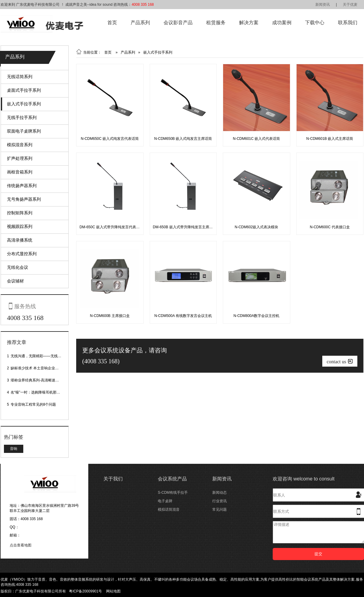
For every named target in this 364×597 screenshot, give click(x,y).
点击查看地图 (21, 545)
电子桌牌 (165, 501)
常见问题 (219, 510)
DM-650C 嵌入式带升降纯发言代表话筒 (111, 227)
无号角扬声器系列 (24, 199)
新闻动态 (219, 493)
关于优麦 (350, 5)
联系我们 (348, 23)
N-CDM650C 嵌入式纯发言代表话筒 (110, 139)
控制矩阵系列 (20, 213)
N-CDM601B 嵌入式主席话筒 (330, 139)
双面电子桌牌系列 (24, 131)
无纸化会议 (18, 267)
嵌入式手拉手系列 (24, 104)
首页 (112, 23)
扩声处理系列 (20, 158)
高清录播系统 (20, 240)
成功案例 (282, 23)
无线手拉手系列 (22, 117)
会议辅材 (15, 281)
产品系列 (140, 23)
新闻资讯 (323, 5)
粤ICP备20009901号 (85, 591)
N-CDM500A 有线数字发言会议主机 (183, 316)
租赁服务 (216, 23)
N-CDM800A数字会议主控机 (256, 316)
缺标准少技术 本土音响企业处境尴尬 (40, 368)
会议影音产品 (178, 23)
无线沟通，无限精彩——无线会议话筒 (41, 356)
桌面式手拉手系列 (24, 90)
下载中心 (315, 23)
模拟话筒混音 (169, 510)
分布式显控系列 (22, 254)
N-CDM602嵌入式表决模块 (256, 227)
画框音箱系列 (20, 172)
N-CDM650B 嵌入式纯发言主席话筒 (183, 139)
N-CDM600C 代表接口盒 (330, 227)
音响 (14, 449)
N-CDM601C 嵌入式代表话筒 (256, 139)
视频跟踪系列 (20, 226)
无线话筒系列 (20, 77)
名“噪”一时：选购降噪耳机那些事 (37, 392)
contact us (340, 361)
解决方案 (249, 23)
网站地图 (113, 591)
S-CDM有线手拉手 (173, 493)
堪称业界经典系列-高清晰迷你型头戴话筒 (44, 380)
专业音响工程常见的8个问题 (33, 404)
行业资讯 (219, 501)
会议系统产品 (172, 479)
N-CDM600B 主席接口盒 (110, 316)
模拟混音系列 (20, 145)
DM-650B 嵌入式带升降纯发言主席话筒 (185, 227)
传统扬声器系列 (22, 186)
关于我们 (113, 479)
